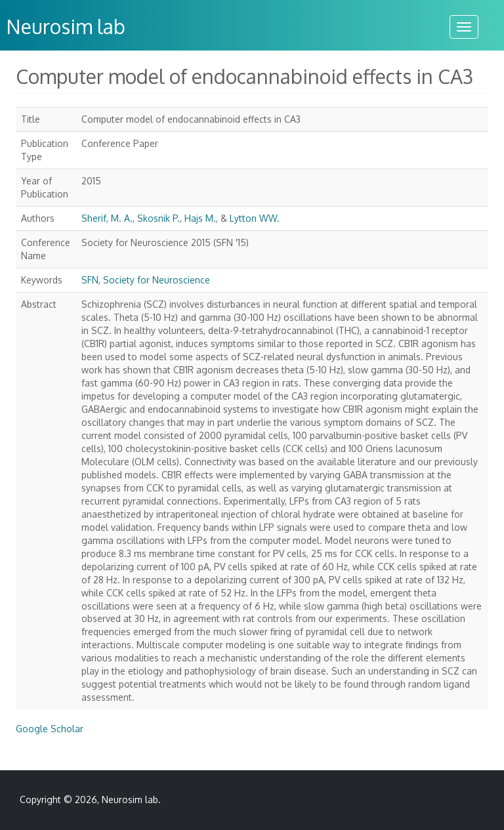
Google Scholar (50, 729)
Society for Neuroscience (157, 280)
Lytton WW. (255, 218)
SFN (90, 280)
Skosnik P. (158, 218)
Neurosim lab (130, 799)
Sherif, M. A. (107, 218)
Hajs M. (200, 218)
